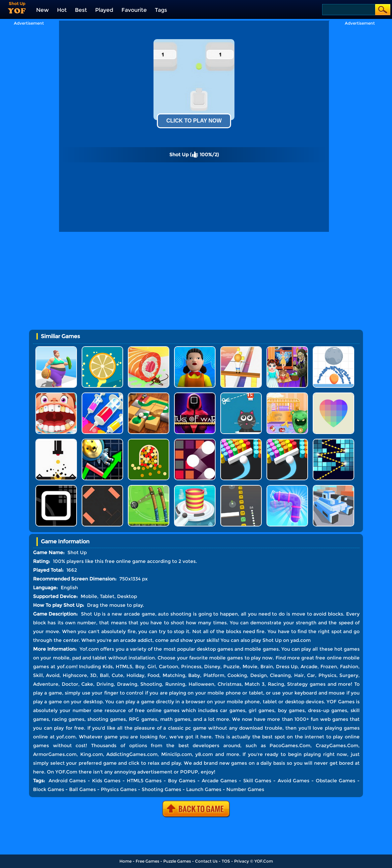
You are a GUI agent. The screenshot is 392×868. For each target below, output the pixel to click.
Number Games (245, 789)
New (43, 10)
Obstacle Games (336, 781)
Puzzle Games (177, 861)
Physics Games (119, 789)
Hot (62, 10)
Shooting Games (161, 789)
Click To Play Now (194, 121)
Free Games (147, 861)
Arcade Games (219, 781)
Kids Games (106, 781)
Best (81, 10)
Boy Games (182, 781)
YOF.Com (264, 861)
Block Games (49, 789)
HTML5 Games (144, 781)
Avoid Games (294, 781)
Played (104, 10)
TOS (226, 861)
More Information (54, 649)
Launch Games (204, 789)
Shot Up (272, 640)
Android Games (67, 781)
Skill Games (257, 781)
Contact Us (206, 861)
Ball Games (82, 789)
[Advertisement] (29, 127)
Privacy (242, 861)
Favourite (134, 10)
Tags (161, 10)
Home (125, 861)
